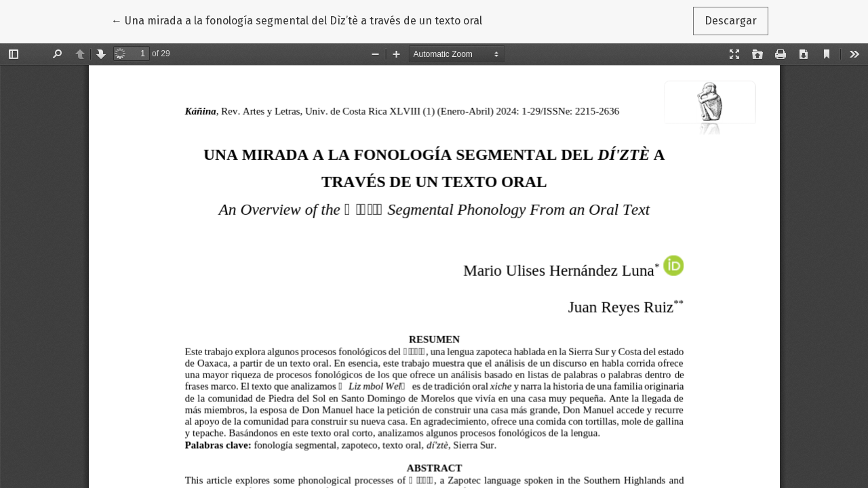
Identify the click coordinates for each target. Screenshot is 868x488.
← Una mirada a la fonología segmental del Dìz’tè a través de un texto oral (297, 20)
